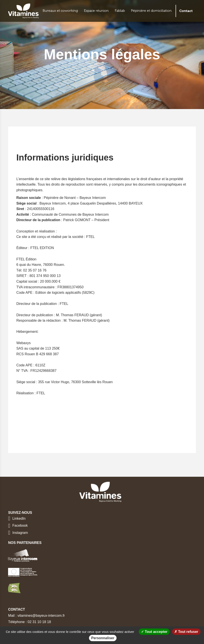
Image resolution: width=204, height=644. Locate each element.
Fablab (120, 11)
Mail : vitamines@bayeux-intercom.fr (36, 616)
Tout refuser (186, 632)
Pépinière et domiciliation (151, 11)
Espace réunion (96, 11)
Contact (186, 11)
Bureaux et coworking (60, 11)
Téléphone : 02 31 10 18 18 (30, 622)
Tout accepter (154, 632)
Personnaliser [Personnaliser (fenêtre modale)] (103, 638)
